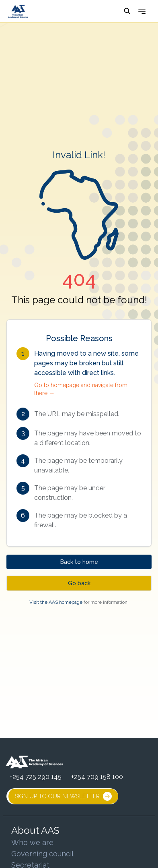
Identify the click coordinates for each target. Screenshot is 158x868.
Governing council (42, 854)
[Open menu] (142, 11)
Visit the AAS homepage (56, 602)
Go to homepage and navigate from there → (81, 389)
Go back (79, 583)
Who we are (32, 842)
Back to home (79, 562)
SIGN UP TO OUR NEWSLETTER (63, 796)
